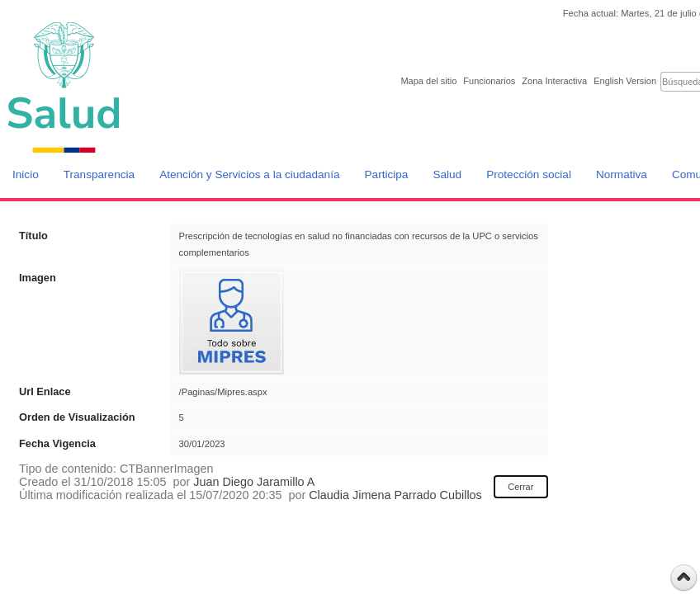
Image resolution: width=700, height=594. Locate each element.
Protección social (529, 174)
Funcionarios (489, 81)
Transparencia (99, 174)
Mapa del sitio (428, 81)
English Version (625, 81)
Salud (447, 174)
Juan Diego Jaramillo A (254, 482)
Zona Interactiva (554, 81)
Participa (387, 174)
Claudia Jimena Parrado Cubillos (395, 495)
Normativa (622, 174)
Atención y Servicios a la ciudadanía (249, 174)
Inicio (26, 174)
